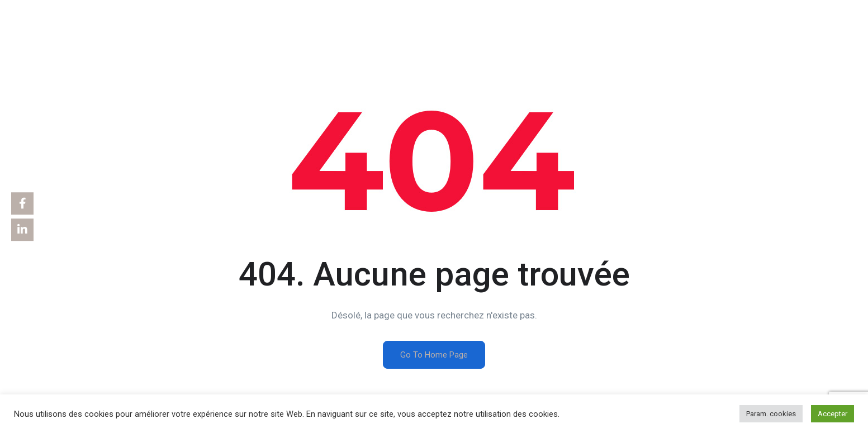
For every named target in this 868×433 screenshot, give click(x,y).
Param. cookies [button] (771, 414)
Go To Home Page (434, 355)
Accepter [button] (833, 414)
